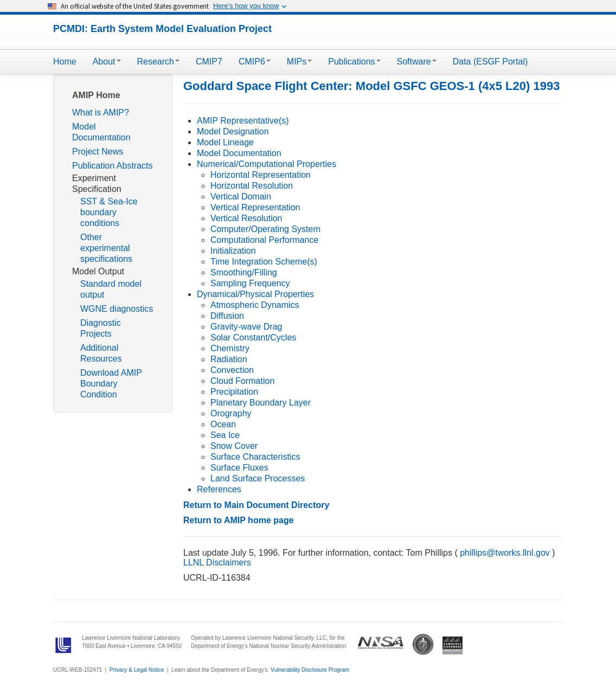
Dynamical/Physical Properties (255, 294)
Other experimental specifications (106, 248)
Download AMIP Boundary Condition (111, 384)
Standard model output (111, 289)
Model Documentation (101, 132)
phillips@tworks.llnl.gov (505, 553)
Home (65, 62)
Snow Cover (234, 446)
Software (417, 62)
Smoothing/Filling (244, 272)
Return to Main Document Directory (256, 505)
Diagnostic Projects (101, 328)
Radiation (229, 359)
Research (158, 62)
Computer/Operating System (265, 229)
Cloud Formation (242, 381)
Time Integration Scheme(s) (264, 262)
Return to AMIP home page (239, 520)
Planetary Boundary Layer (261, 403)
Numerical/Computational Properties (267, 164)
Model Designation (233, 131)
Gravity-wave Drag (246, 327)
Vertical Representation (255, 207)
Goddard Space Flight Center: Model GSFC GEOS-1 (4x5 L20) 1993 (371, 86)
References (219, 489)
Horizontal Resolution (252, 186)
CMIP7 (209, 62)
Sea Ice (225, 435)
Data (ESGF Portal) (490, 62)
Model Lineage (225, 142)
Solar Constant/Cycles (253, 337)
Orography (231, 413)
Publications (354, 62)
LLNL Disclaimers (217, 562)
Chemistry (230, 348)
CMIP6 (255, 62)
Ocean (223, 424)
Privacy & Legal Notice (137, 670)
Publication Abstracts (113, 166)
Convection (232, 370)
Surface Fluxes (239, 468)
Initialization (233, 251)
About (107, 62)
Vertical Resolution (246, 218)
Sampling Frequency (250, 283)
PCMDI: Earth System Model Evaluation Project (162, 29)
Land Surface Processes (258, 478)
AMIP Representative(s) (243, 121)
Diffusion (227, 316)
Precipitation (234, 392)
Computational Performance (264, 240)
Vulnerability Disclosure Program (310, 670)
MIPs (299, 62)
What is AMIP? (101, 112)
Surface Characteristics (255, 457)
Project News (98, 152)
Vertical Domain (241, 197)
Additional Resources (101, 353)
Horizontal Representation (261, 175)
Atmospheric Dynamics (255, 305)
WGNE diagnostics (117, 309)
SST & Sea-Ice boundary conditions (109, 212)
